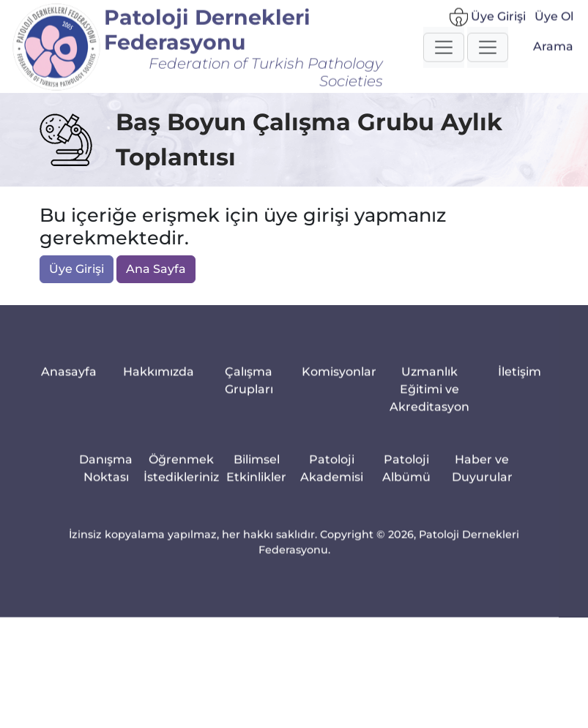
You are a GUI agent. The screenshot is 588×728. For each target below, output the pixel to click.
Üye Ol (554, 22)
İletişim (520, 384)
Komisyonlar (339, 384)
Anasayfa (69, 384)
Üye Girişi (488, 23)
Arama (553, 52)
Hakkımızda (159, 384)
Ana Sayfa (156, 270)
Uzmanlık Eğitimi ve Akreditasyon (429, 401)
